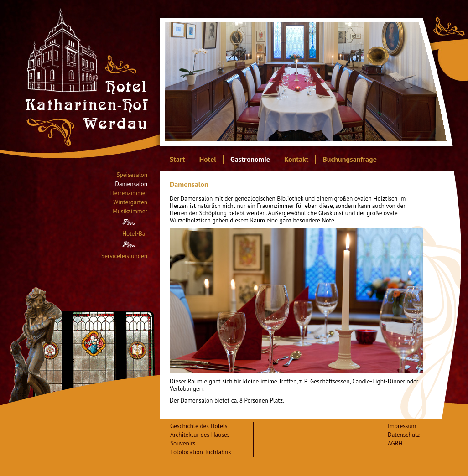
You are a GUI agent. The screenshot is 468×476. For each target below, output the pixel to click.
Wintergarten (130, 202)
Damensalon (131, 184)
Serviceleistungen (124, 256)
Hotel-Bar (135, 234)
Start (177, 159)
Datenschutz (404, 435)
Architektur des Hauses (200, 435)
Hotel (208, 159)
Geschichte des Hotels (199, 426)
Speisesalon (132, 175)
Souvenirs (183, 443)
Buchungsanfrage (349, 159)
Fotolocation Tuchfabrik (201, 452)
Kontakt (296, 159)
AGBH (395, 443)
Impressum (402, 426)
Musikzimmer (130, 211)
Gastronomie (250, 159)
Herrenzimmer (129, 193)
